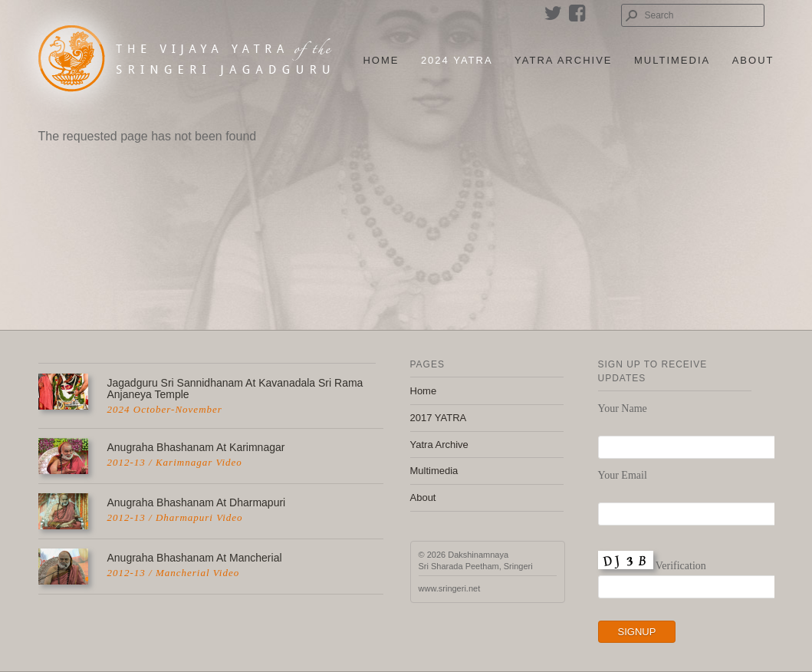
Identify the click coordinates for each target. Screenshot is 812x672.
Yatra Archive (563, 60)
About (753, 60)
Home (381, 60)
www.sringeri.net (450, 588)
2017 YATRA (439, 418)
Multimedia (672, 60)
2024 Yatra (457, 60)
